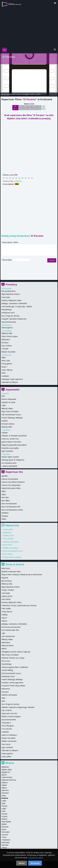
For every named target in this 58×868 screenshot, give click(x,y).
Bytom (4, 775)
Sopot (4, 829)
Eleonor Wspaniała (9, 399)
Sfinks (4, 519)
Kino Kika (5, 497)
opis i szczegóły (23, 94)
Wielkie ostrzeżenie (11, 548)
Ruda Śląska (6, 822)
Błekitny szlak (7, 584)
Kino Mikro (6, 501)
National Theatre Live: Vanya (13, 658)
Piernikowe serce (8, 313)
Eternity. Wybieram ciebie (11, 300)
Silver (3, 373)
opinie (38, 94)
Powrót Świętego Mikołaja (12, 418)
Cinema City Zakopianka (11, 485)
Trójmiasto (6, 840)
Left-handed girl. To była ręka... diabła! (17, 306)
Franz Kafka (6, 608)
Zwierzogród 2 (7, 328)
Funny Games (7, 612)
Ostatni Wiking (7, 670)
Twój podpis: (7, 260)
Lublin (4, 801)
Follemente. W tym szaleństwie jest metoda (19, 605)
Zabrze (4, 848)
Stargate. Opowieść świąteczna (14, 319)
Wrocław (5, 845)
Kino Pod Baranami (9, 504)
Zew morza (6, 744)
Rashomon (8, 532)
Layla (3, 405)
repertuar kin (11, 94)
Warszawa (5, 842)
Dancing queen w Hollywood (13, 460)
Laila (3, 633)
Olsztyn (4, 806)
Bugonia (5, 578)
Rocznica (5, 343)
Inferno (4, 621)
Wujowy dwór (7, 427)
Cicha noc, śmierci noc (10, 439)
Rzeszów (5, 827)
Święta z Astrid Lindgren (11, 716)
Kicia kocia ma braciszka (11, 627)
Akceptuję (35, 863)
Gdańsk (4, 783)
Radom (4, 819)
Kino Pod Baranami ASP (11, 507)
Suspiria (5, 421)
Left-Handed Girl (8, 636)
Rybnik (4, 824)
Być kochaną (6, 581)
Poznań (4, 816)
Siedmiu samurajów (11, 542)
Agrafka (5, 476)
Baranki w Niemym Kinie (11, 571)
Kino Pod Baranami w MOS (12, 510)
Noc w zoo (6, 661)
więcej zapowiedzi (10, 466)
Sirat (3, 701)
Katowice (5, 793)
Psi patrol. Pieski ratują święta (13, 686)
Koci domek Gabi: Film (10, 630)
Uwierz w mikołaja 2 (9, 735)
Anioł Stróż (8, 545)
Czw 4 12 (34, 108)
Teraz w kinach (15, 564)
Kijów (4, 494)
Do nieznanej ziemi (9, 463)
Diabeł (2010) (9, 535)
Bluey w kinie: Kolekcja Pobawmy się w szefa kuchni (22, 575)
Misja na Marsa (7, 645)
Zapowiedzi (13, 389)
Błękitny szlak (7, 333)
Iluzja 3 (4, 367)
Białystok (5, 767)
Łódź (3, 803)
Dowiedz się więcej (36, 858)
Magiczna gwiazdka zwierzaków (14, 445)
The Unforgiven (8, 726)
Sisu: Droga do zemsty (10, 316)
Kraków (5, 798)
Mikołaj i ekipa (7, 408)
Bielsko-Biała (7, 770)
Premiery (11, 284)
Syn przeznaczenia (9, 322)
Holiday (4, 615)
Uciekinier (5, 376)
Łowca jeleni (8, 529)
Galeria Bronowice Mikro (11, 488)
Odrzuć (22, 863)
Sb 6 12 (43, 108)
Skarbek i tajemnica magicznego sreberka (18, 707)
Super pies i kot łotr (9, 713)
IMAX (3, 491)
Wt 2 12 (25, 108)
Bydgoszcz (6, 772)
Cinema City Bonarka (10, 479)
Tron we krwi (8, 539)
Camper (5, 433)
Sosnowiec (6, 832)
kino (15, 4)
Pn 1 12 (21, 108)
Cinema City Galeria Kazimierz (13, 482)
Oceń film (18, 181)
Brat (3, 396)
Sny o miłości (7, 346)
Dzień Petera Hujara (9, 336)
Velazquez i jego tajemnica (12, 379)
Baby (3, 357)
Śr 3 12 (30, 108)
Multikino (5, 513)
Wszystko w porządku (10, 448)
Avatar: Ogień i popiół (10, 457)
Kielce (4, 796)
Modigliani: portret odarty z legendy (16, 652)
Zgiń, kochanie (7, 451)
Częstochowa (7, 777)
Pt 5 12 (39, 108)
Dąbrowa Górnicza (9, 780)
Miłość (4, 649)
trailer (32, 94)
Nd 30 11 (15, 108)
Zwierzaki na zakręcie (10, 382)
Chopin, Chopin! (8, 590)
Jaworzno (5, 790)
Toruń (4, 837)
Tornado (5, 349)
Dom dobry (8, 554)
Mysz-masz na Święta (10, 411)
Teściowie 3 (6, 723)
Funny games (7, 364)
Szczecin (5, 835)
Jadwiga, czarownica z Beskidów (14, 303)
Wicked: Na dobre (8, 352)
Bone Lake (6, 361)
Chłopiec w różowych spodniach (14, 436)
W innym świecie (8, 424)
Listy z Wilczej (7, 370)
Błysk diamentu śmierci (11, 294)
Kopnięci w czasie (8, 402)
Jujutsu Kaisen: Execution (11, 442)
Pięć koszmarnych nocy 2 (11, 415)
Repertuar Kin (14, 472)
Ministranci (6, 340)
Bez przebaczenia (8, 291)
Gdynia (4, 785)
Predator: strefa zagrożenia (12, 683)
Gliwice (4, 788)
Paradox (5, 516)
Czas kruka (6, 297)
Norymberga (6, 310)
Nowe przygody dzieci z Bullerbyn (15, 667)
